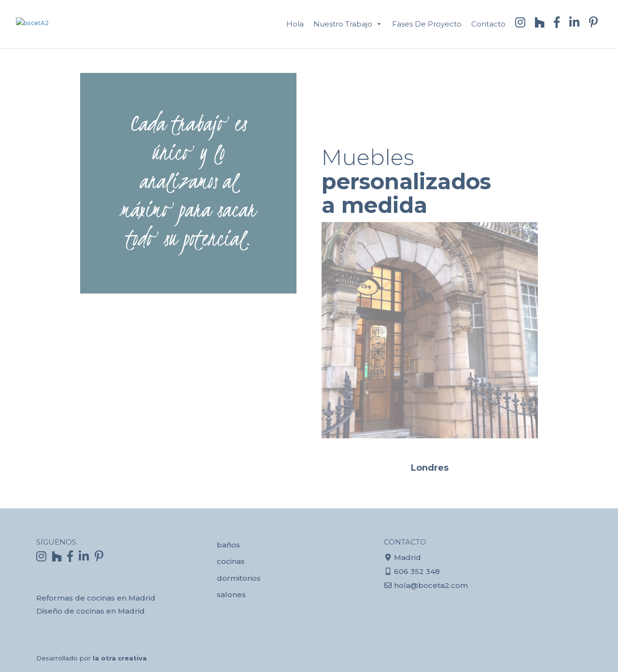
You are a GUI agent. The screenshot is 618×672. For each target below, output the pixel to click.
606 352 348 (417, 571)
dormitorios (239, 578)
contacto (488, 24)
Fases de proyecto (427, 24)
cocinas (231, 561)
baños (228, 545)
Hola (295, 24)
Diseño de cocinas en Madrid (91, 611)
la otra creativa (120, 658)
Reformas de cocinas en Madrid (96, 598)
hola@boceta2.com (431, 585)
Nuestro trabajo (343, 24)
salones (231, 595)
